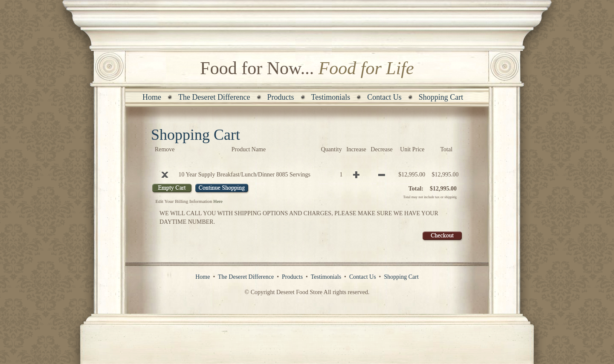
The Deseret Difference (214, 97)
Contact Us (384, 97)
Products (281, 97)
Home (152, 97)
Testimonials (331, 97)
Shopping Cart (441, 97)
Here (218, 201)
